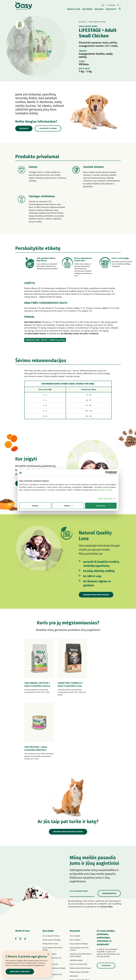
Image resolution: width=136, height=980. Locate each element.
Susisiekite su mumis (49, 128)
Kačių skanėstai (75, 938)
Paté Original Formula (50, 901)
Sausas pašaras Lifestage (52, 876)
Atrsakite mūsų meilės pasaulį (96, 595)
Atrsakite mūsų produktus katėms (68, 768)
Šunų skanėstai (48, 945)
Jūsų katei (75, 867)
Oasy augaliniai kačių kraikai (80, 946)
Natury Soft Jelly (48, 935)
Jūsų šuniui (48, 867)
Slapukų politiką (105, 490)
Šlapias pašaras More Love (79, 934)
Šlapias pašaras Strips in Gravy (54, 931)
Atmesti (35, 506)
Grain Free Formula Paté (51, 917)
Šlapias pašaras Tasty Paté (52, 927)
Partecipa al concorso (20, 971)
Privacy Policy (107, 843)
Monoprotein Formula (50, 880)
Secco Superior (75, 876)
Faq (103, 5)
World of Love (22, 867)
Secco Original (75, 872)
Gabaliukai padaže (76, 897)
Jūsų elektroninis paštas (79, 828)
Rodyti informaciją (105, 498)
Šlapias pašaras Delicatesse (80, 916)
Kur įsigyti (24, 128)
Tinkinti (68, 506)
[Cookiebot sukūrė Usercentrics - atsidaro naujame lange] (107, 473)
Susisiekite (111, 5)
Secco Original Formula (51, 872)
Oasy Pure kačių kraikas (78, 942)
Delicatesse (74, 912)
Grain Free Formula (49, 890)
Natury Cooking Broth (77, 924)
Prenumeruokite (109, 830)
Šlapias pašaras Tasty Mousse (80, 905)
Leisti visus (101, 506)
